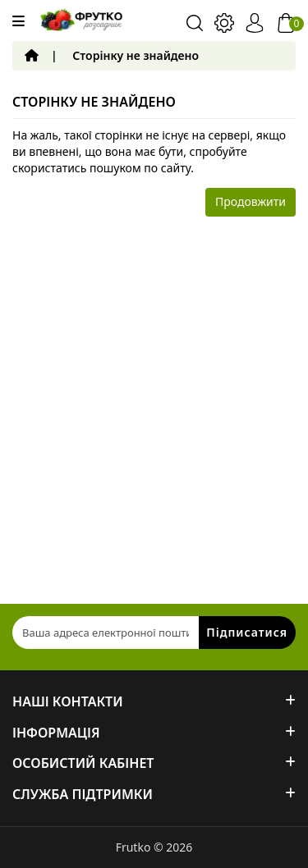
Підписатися (247, 632)
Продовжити (251, 201)
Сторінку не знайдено (136, 55)
